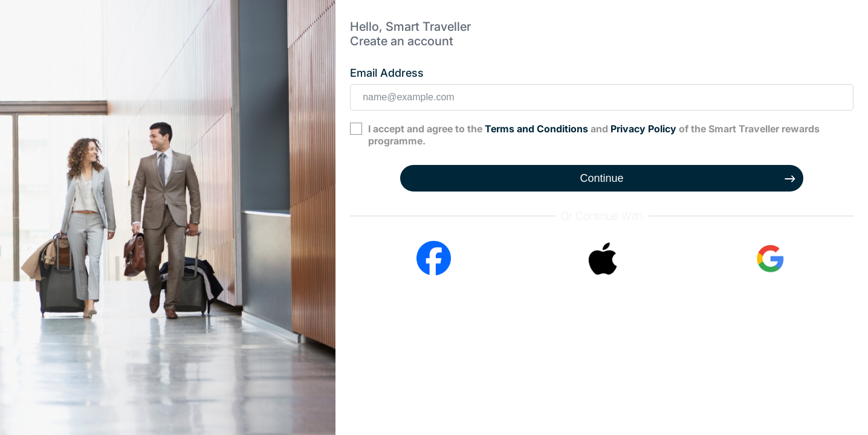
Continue (602, 178)
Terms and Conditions (536, 129)
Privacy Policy (643, 129)
